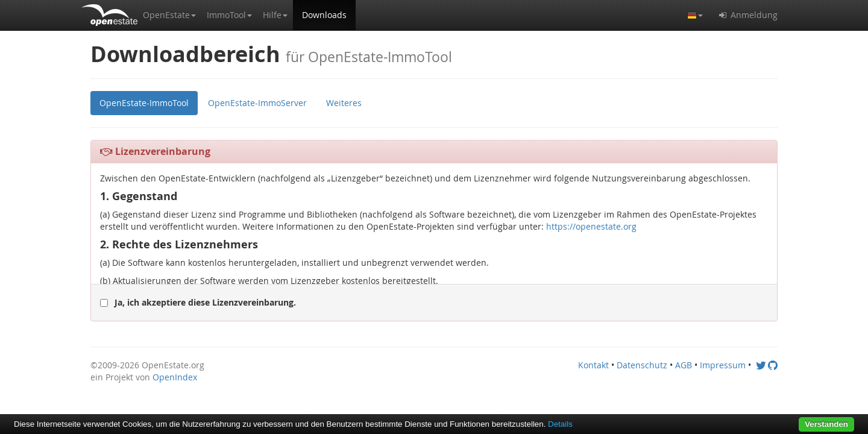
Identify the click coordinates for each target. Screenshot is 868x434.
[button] (169, 15)
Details (560, 424)
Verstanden (826, 424)
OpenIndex (175, 377)
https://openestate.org (591, 226)
